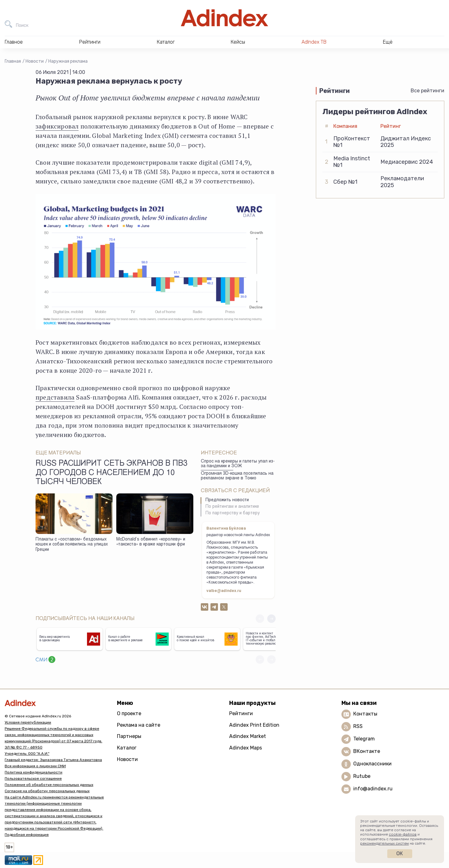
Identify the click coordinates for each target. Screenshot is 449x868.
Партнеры (129, 736)
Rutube (362, 776)
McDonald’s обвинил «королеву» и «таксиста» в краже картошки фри (151, 542)
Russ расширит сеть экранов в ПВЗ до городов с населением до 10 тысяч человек (112, 473)
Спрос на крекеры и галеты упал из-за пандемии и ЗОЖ (238, 464)
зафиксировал (57, 126)
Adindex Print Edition (254, 725)
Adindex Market (248, 736)
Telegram (364, 739)
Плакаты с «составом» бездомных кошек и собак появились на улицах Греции (72, 545)
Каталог (127, 748)
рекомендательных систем (384, 843)
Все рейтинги (427, 91)
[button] (271, 619)
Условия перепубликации (28, 722)
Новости (35, 61)
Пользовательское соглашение (33, 778)
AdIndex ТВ (314, 42)
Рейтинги (241, 713)
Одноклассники (372, 764)
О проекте (129, 713)
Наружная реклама (68, 61)
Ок (400, 853)
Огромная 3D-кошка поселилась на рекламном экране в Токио (237, 476)
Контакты (365, 714)
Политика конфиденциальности (34, 772)
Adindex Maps (246, 748)
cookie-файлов (403, 834)
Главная (13, 61)
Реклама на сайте (139, 725)
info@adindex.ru (373, 789)
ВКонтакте (367, 751)
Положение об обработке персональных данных (49, 785)
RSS (358, 726)
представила (55, 397)
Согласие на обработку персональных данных (47, 791)
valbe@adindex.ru (224, 591)
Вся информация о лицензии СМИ (35, 766)
